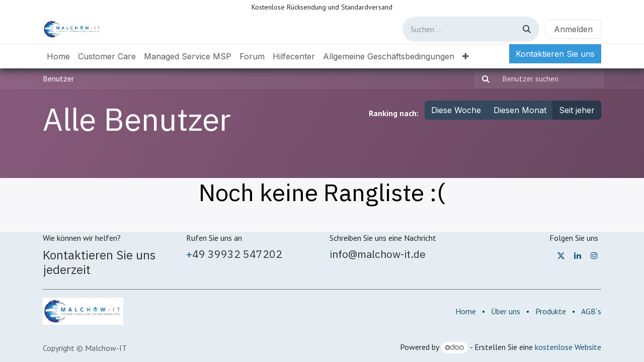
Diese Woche (456, 110)
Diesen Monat (520, 110)
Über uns (506, 311)
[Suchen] (527, 29)
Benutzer (58, 78)
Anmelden (573, 29)
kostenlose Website (568, 347)
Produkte (551, 311)
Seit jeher (577, 110)
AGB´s (591, 311)
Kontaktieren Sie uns (555, 54)
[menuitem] (58, 56)
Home (466, 311)
